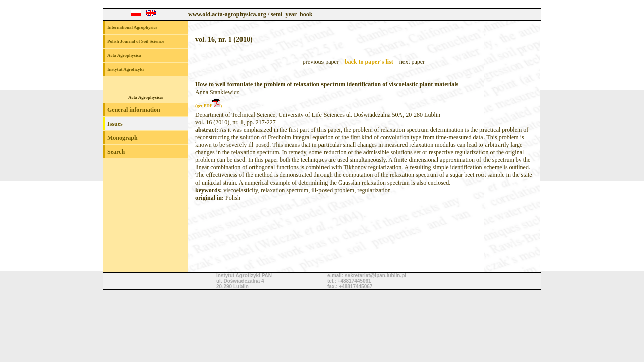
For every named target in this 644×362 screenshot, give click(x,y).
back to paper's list (369, 62)
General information (134, 110)
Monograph (123, 138)
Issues (115, 124)
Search (116, 152)
